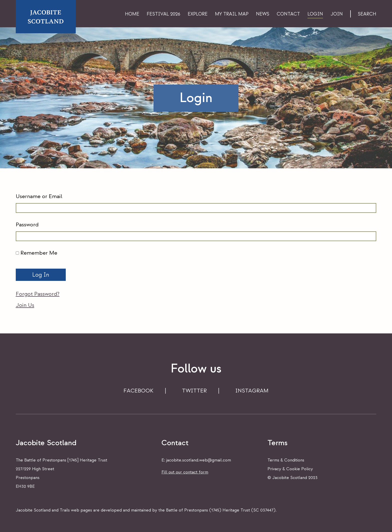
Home (132, 14)
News (263, 14)
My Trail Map (232, 14)
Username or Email (39, 196)
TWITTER (194, 391)
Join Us (25, 305)
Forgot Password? (38, 294)
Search (367, 14)
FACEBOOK (138, 391)
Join (337, 14)
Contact (288, 14)
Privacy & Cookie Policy (290, 469)
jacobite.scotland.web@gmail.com (199, 460)
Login (315, 14)
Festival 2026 (163, 14)
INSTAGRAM (252, 391)
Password (27, 225)
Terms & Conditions (286, 460)
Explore (198, 14)
